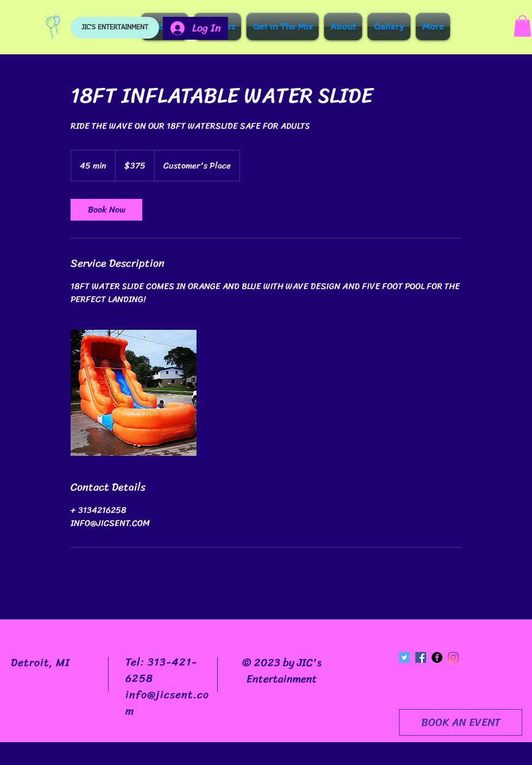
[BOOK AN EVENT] (461, 722)
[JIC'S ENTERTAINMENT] (115, 28)
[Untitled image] (134, 393)
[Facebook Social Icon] (421, 657)
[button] (522, 26)
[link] (106, 210)
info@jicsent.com (167, 703)
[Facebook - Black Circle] (437, 657)
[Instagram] (453, 657)
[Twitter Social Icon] (404, 657)
